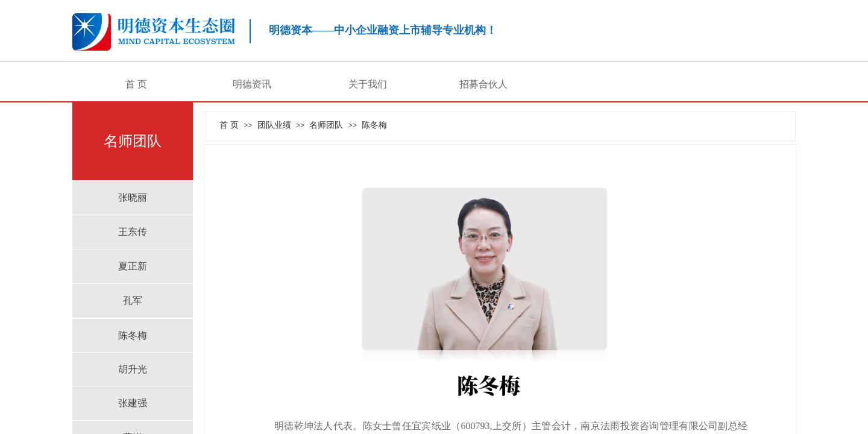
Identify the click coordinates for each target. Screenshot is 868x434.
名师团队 (326, 125)
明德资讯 (252, 84)
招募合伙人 (483, 84)
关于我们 (368, 84)
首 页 (136, 84)
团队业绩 (274, 125)
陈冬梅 (374, 125)
